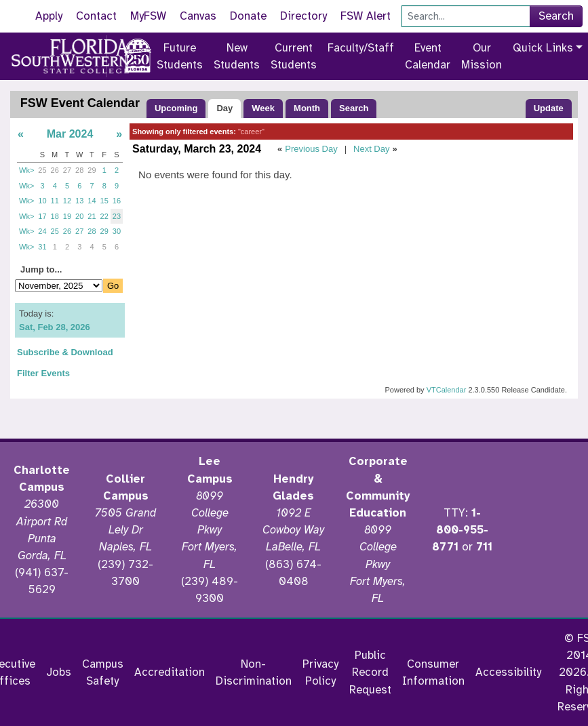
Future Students (180, 56)
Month (307, 108)
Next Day (371, 149)
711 (484, 547)
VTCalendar (447, 390)
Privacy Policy (320, 672)
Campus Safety (103, 672)
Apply (49, 16)
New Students (237, 56)
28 (79, 170)
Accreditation (170, 672)
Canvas (198, 16)
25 (42, 170)
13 (79, 201)
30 (117, 231)
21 (92, 216)
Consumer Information (433, 672)
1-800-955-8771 (460, 530)
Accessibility (508, 672)
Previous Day (311, 149)
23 (117, 216)
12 (67, 201)
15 (104, 201)
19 (67, 216)
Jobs (59, 672)
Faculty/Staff (361, 48)
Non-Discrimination (254, 672)
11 (55, 201)
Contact (96, 16)
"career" (251, 132)
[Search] (466, 16)
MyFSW (148, 16)
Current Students (294, 56)
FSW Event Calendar (80, 103)
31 (42, 247)
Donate (248, 16)
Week (263, 108)
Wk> (26, 170)
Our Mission (482, 56)
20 (79, 216)
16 (117, 201)
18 (55, 216)
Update (549, 108)
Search (556, 16)
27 (67, 170)
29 (92, 170)
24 (42, 231)
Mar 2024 (70, 134)
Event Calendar (428, 56)
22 (104, 216)
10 (42, 201)
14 (92, 201)
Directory (303, 16)
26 (55, 170)
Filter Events (43, 373)
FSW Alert (366, 16)
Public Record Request (370, 672)
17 (42, 216)
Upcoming (176, 108)
